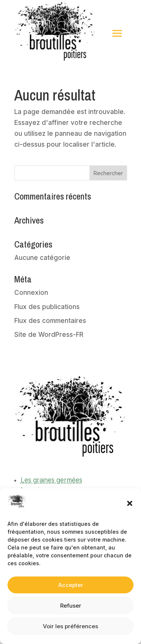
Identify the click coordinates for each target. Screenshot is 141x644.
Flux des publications (47, 307)
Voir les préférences (70, 626)
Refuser (71, 606)
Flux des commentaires (50, 321)
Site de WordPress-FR (49, 335)
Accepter (71, 585)
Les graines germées (52, 480)
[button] (130, 503)
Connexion (31, 293)
